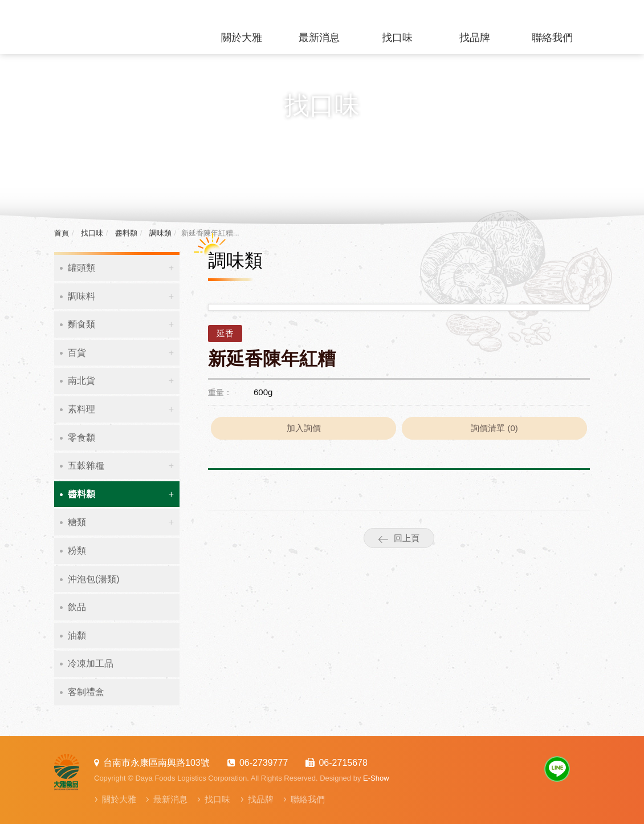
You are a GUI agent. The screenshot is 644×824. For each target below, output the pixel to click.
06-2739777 (264, 763)
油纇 (77, 636)
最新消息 (319, 38)
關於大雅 (242, 38)
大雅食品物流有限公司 (125, 26)
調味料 (81, 296)
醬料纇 (125, 233)
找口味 (397, 38)
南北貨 (81, 381)
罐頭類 (81, 268)
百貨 (77, 353)
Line (557, 769)
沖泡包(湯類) (94, 579)
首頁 (62, 233)
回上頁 (407, 538)
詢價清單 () (494, 428)
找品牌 (475, 38)
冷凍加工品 (91, 663)
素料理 (81, 409)
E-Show (376, 778)
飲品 (77, 607)
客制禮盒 (86, 692)
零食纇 (81, 438)
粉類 (77, 551)
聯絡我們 (552, 38)
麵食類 (81, 324)
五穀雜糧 (86, 466)
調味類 (159, 233)
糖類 (77, 522)
